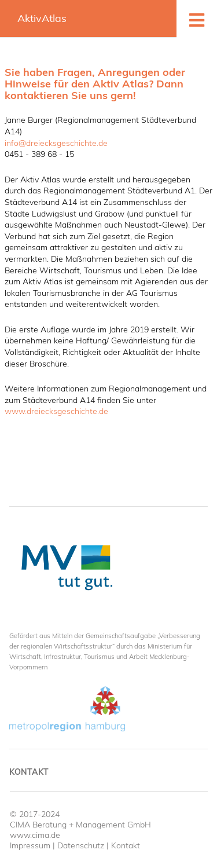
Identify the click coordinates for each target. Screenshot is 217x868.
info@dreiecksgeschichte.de (56, 143)
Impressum (30, 845)
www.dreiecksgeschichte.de (56, 411)
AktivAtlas (42, 18)
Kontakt (29, 772)
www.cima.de (35, 835)
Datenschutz (81, 845)
